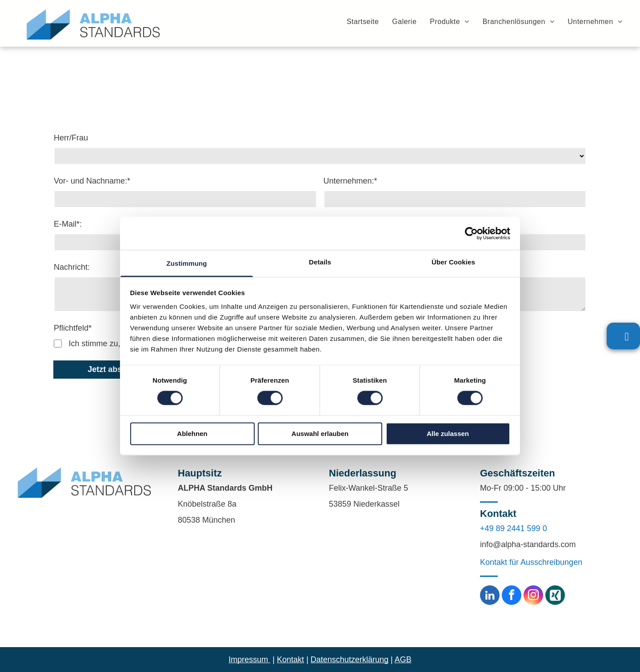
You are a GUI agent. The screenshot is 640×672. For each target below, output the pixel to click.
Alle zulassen (448, 434)
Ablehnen (192, 434)
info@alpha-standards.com (528, 544)
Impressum (248, 660)
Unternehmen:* (350, 181)
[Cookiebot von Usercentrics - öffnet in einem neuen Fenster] (471, 233)
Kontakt (290, 660)
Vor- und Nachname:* (92, 181)
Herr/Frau (71, 138)
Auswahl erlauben (320, 434)
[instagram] (533, 596)
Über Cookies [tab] (453, 262)
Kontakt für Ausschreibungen (531, 562)
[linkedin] (490, 596)
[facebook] (512, 596)
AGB (403, 660)
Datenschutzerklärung (350, 660)
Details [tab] (320, 262)
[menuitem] (356, 21)
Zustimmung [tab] (187, 263)
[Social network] (555, 596)
